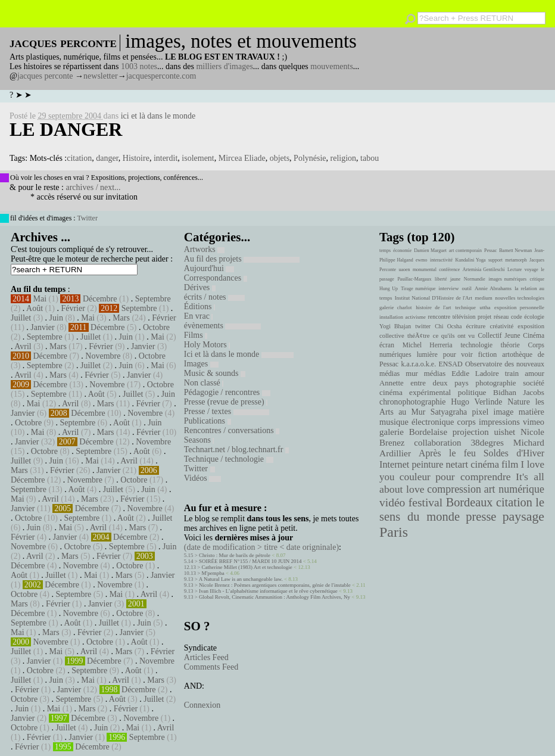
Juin (56, 318)
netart (457, 464)
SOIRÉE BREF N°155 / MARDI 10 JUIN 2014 (250, 561)
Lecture (515, 270)
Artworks (204, 249)
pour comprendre (473, 477)
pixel (481, 412)
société (534, 383)
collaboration (437, 443)
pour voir (458, 354)
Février (73, 308)
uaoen (404, 270)
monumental (425, 270)
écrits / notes (214, 297)
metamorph (516, 260)
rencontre (439, 317)
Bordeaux (470, 502)
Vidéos (202, 478)
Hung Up (389, 289)
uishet (504, 432)
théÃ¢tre (419, 335)
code (517, 317)
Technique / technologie (229, 459)
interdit (166, 158)
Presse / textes (227, 411)
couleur (415, 477)
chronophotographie (413, 402)
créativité (501, 326)
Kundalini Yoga (471, 260)
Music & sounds (215, 373)
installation (391, 317)
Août (35, 308)
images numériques (507, 279)
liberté (441, 279)
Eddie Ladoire (475, 374)
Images (201, 364)
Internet (394, 465)
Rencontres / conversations (232, 430)
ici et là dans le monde (158, 116)
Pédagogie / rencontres (227, 392)
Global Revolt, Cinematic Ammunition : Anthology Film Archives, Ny (275, 597)
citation (79, 158)
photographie (496, 383)
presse (481, 517)
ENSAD (450, 364)
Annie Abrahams (493, 288)
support (495, 260)
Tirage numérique (418, 289)
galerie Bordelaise (413, 432)
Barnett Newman (515, 251)
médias (435, 374)
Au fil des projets (242, 259)
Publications (208, 421)
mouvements (332, 66)
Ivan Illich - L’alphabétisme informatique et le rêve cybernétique (268, 591)
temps (385, 251)
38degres (487, 442)
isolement (198, 158)
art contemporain (465, 251)
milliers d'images (224, 66)
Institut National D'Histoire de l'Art (434, 298)
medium (483, 298)
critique (537, 279)
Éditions (199, 307)
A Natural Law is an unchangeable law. (241, 579)
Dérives (200, 287)
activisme (416, 317)
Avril (23, 346)
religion (344, 158)
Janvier (42, 327)
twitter (423, 326)
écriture (476, 326)
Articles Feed (206, 657)
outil (467, 288)
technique (465, 307)
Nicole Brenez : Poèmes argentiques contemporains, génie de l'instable (275, 585)
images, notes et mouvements (241, 41)
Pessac (490, 251)
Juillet (21, 318)
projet (484, 317)
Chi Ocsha (448, 326)
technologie (476, 345)
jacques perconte (45, 76)
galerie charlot (396, 307)
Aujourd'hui (209, 268)
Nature (519, 402)
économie (402, 251)
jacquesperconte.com (161, 76)
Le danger (66, 129)
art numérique (514, 489)
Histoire (136, 158)
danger (107, 158)
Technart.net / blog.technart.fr (236, 449)
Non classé (204, 383)
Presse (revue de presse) (226, 402)
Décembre (100, 299)
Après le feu (447, 453)
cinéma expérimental (415, 392)
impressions (499, 422)
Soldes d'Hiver (514, 453)
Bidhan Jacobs (519, 392)
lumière (427, 354)
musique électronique (417, 422)
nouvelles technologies (520, 298)
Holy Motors (207, 345)
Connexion (202, 705)
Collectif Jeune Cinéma (511, 335)
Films (196, 335)
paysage (523, 517)
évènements (223, 326)
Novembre (103, 356)
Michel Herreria (428, 345)
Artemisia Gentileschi (484, 270)
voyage (531, 270)
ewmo (422, 260)
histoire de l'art (433, 307)
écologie (534, 317)
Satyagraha (449, 412)
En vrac (199, 316)
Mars (121, 318)
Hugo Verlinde (476, 402)
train (512, 374)
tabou (370, 158)
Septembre (153, 299)
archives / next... (93, 187)
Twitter (87, 218)
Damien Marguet (430, 251)
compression (454, 489)
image (504, 412)
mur (412, 374)
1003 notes (139, 66)
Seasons (199, 440)
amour (534, 374)
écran (387, 345)
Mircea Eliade (242, 158)
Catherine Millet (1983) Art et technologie (247, 567)
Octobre (156, 327)
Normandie (475, 279)
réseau (501, 317)
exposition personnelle (519, 307)
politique (472, 392)
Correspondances (216, 278)
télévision (464, 317)
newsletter (101, 76)
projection (471, 432)
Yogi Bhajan (395, 326)
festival (425, 503)
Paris (394, 532)
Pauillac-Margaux (414, 279)
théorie (510, 345)
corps (467, 422)
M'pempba (213, 573)
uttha (485, 307)
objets (280, 158)
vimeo (534, 422)
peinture (427, 465)
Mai (40, 299)
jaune (455, 279)
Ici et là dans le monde (239, 354)
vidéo (392, 503)
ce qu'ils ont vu (454, 335)
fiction (488, 354)
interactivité (441, 260)
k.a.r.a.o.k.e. (418, 364)
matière (531, 412)
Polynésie (310, 158)
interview (449, 288)
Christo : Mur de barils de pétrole (235, 555)
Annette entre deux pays (424, 383)
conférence (449, 270)
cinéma (485, 464)
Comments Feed (211, 667)
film (510, 464)
